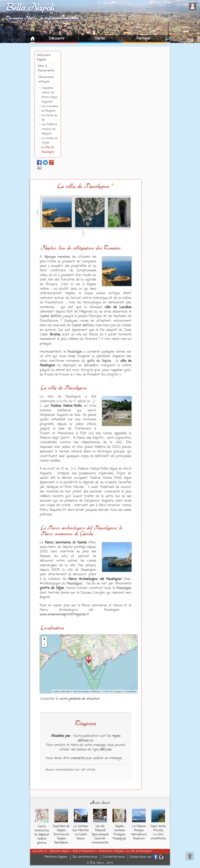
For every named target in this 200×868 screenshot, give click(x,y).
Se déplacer (42, 835)
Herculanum (139, 834)
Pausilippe (75, 352)
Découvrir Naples (59, 851)
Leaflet (56, 691)
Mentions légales (56, 857)
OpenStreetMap (81, 691)
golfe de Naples (99, 361)
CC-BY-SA (108, 691)
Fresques (119, 834)
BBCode (105, 750)
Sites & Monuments (84, 851)
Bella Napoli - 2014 (100, 863)
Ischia (162, 826)
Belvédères (61, 843)
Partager (144, 38)
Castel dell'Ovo (51, 316)
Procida (158, 830)
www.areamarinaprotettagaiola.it (64, 614)
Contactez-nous (114, 857)
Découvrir (57, 38)
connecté (78, 758)
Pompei (139, 830)
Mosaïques (119, 839)
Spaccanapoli (100, 834)
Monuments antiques (111, 851)
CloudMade (131, 691)
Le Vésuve (139, 826)
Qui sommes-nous (85, 857)
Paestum (139, 839)
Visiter (100, 38)
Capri (154, 826)
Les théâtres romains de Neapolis (49, 129)
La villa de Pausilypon (139, 851)
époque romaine (57, 257)
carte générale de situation (79, 699)
